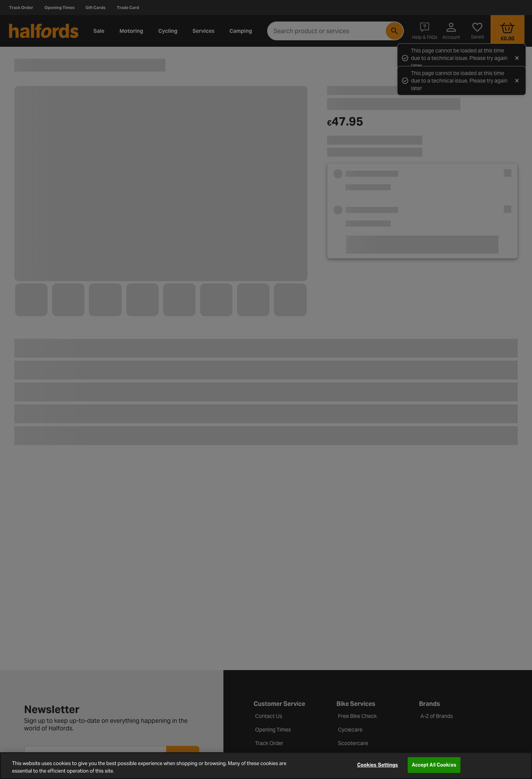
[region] (266, 766)
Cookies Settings (378, 765)
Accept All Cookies (434, 765)
